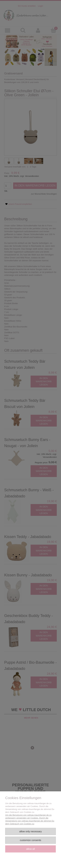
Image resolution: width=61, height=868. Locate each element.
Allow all (30, 849)
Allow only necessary (31, 831)
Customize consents (30, 840)
